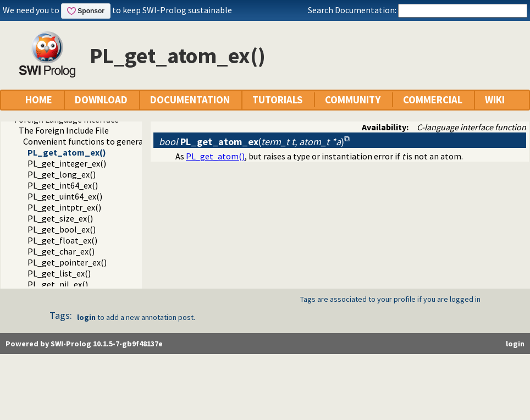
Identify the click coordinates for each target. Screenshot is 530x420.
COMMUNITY (353, 100)
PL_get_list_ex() (59, 273)
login (86, 317)
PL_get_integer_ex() (67, 163)
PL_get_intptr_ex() (64, 207)
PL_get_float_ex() (62, 240)
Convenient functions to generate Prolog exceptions (123, 141)
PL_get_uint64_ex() (65, 196)
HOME (39, 100)
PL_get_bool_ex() (62, 229)
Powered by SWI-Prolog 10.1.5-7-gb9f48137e (84, 344)
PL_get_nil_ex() (58, 284)
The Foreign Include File (64, 130)
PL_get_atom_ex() (67, 152)
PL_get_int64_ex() (63, 185)
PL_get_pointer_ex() (67, 262)
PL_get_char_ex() (61, 251)
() (252, 142)
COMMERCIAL (433, 100)
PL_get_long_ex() (62, 174)
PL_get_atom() (215, 156)
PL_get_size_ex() (60, 218)
